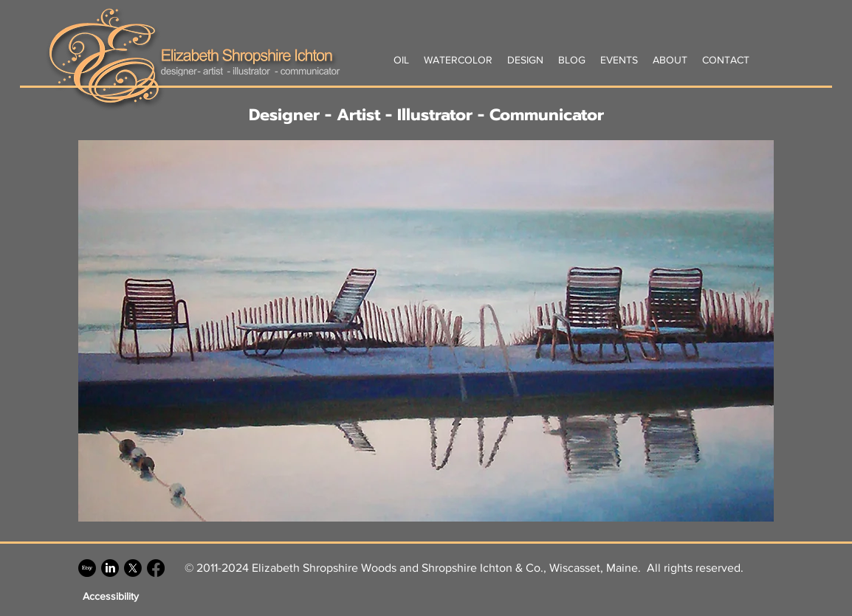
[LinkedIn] (110, 568)
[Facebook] (156, 568)
